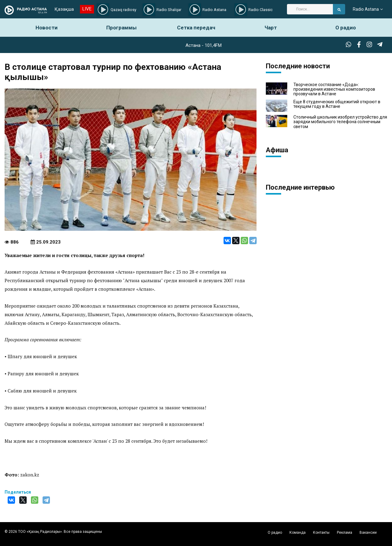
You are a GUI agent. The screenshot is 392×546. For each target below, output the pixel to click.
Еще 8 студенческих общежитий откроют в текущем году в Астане (337, 104)
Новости (47, 28)
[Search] (310, 9)
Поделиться (18, 492)
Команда (298, 533)
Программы (121, 28)
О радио (346, 28)
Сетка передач (196, 28)
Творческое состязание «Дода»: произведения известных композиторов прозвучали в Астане (334, 89)
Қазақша (64, 9)
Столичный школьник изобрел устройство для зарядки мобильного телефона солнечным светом (340, 122)
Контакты (321, 533)
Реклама (345, 533)
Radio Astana (366, 9)
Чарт (271, 28)
